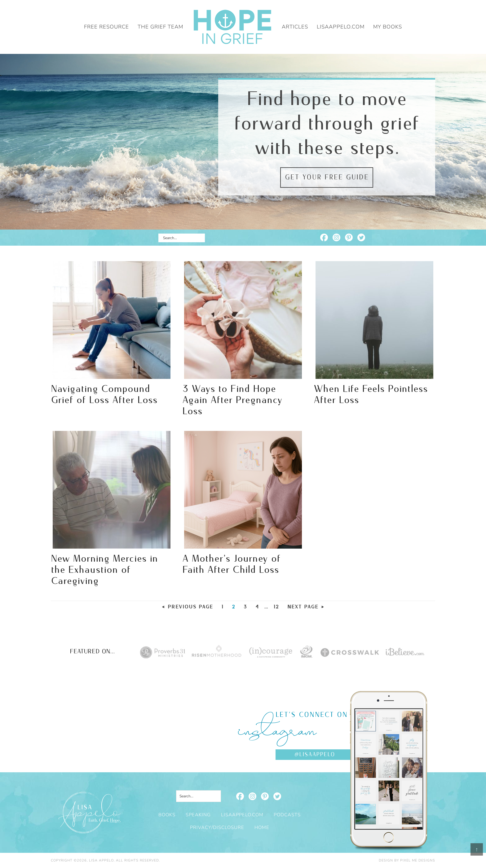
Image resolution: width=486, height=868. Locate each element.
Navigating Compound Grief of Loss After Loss (104, 395)
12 (276, 607)
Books (167, 815)
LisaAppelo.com (242, 815)
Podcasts (287, 815)
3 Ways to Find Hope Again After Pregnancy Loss (232, 400)
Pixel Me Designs (418, 860)
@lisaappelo (315, 755)
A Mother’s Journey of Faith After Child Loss (231, 564)
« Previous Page (188, 607)
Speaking (198, 815)
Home (262, 827)
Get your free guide (327, 178)
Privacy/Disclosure (217, 827)
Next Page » (306, 607)
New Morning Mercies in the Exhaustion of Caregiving (104, 570)
